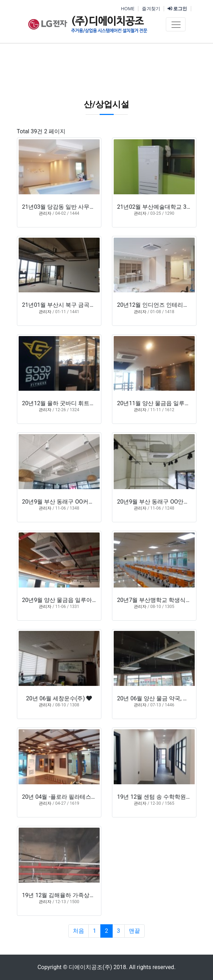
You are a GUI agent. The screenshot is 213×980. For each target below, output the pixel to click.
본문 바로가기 (0, 0)
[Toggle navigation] (176, 24)
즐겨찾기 (151, 8)
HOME (128, 8)
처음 (79, 931)
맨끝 (134, 931)
